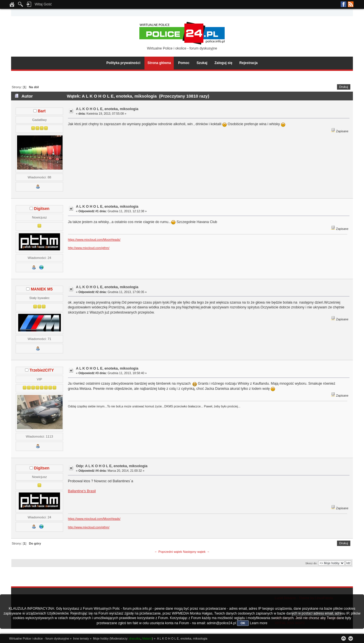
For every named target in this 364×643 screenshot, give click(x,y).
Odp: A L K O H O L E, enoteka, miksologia (112, 466)
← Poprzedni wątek (168, 552)
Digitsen (42, 209)
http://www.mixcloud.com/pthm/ (89, 248)
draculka (135, 638)
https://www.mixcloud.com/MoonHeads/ (94, 240)
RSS (351, 4)
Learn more (259, 623)
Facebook (344, 4)
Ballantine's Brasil (82, 491)
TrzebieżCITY (42, 370)
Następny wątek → (196, 552)
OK (243, 623)
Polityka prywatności (123, 63)
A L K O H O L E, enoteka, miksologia (107, 109)
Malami (147, 638)
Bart (42, 111)
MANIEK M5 (42, 289)
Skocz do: (311, 563)
